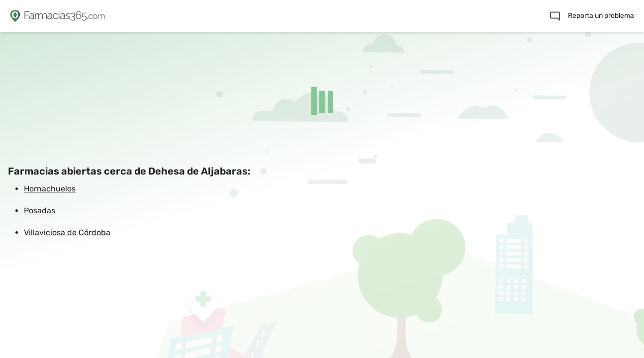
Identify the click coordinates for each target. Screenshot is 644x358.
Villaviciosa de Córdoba (67, 232)
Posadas (40, 211)
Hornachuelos (50, 189)
